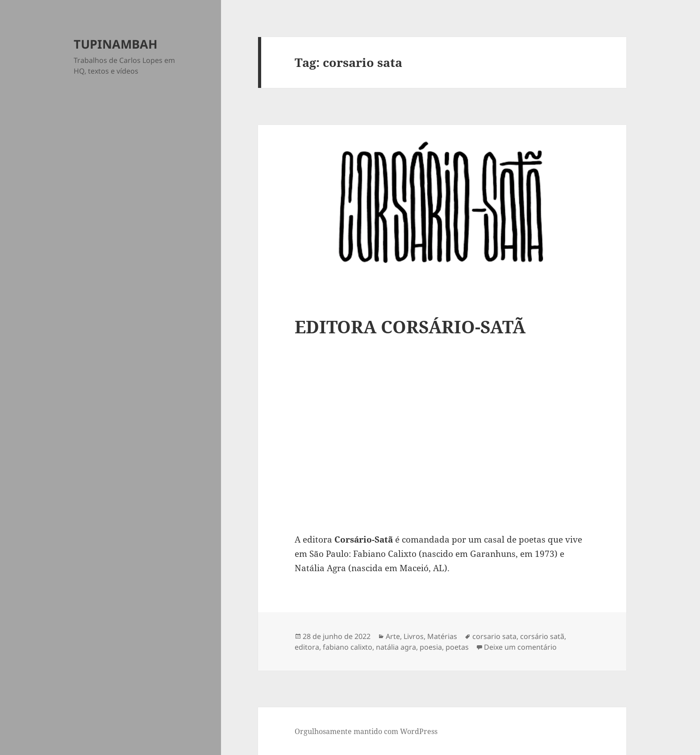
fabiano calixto (348, 647)
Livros (414, 636)
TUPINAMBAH (116, 44)
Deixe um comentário (520, 647)
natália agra (396, 647)
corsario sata (494, 636)
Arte (393, 636)
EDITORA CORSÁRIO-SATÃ (410, 326)
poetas (457, 647)
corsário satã (542, 636)
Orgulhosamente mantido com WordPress (366, 731)
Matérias (442, 636)
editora (307, 647)
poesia (431, 647)
